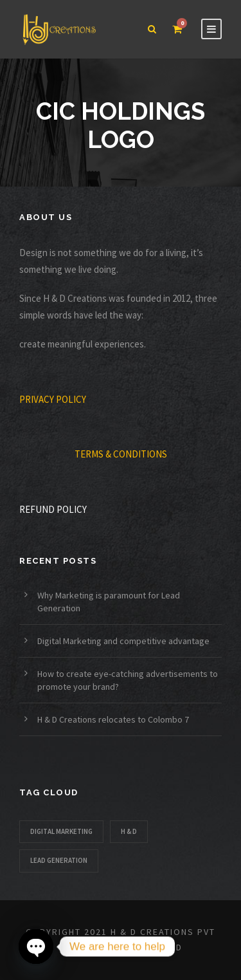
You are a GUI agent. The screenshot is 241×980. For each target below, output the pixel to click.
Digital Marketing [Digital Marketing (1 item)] (61, 831)
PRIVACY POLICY (53, 399)
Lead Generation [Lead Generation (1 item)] (59, 860)
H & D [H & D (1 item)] (129, 831)
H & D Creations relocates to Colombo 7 (113, 719)
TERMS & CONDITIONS (121, 454)
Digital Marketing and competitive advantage (124, 641)
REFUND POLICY (53, 509)
